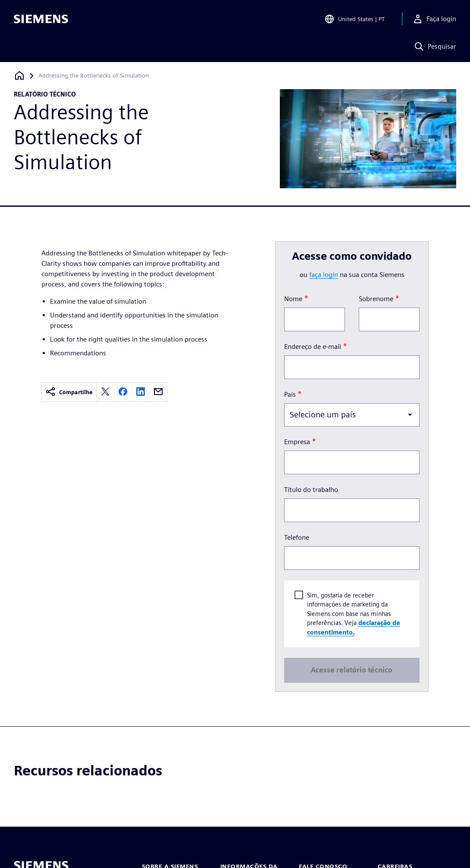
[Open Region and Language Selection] (354, 19)
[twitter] (105, 392)
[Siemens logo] (41, 19)
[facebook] (123, 392)
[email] (158, 392)
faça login (324, 275)
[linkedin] (141, 392)
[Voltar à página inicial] (19, 76)
